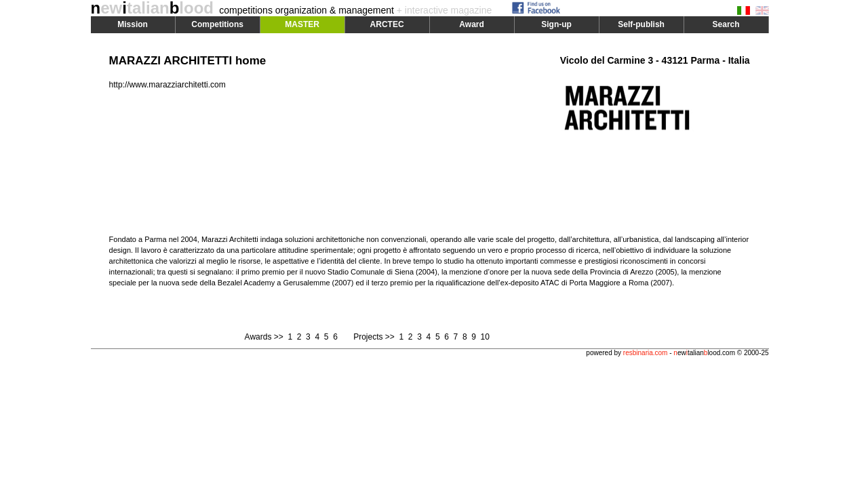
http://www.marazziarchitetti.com (167, 85)
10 (485, 337)
